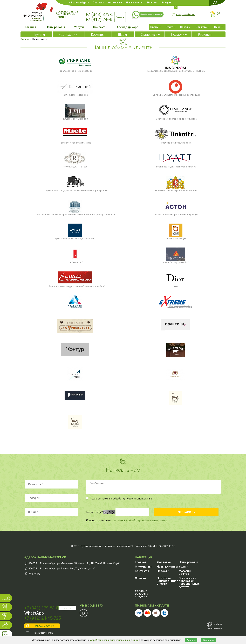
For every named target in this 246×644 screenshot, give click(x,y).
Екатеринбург (79, 3)
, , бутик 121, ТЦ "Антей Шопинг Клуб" (74, 563)
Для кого (201, 27)
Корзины (98, 34)
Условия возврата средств (142, 594)
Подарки (178, 34)
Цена (217, 27)
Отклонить (209, 640)
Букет (169, 27)
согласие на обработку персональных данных (140, 521)
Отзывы (141, 578)
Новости (152, 3)
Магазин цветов (185, 572)
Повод (184, 27)
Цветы (154, 27)
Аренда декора (127, 27)
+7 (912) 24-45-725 (104, 20)
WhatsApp (34, 574)
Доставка (98, 3)
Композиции (68, 34)
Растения (205, 34)
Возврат (166, 3)
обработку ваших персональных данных (114, 640)
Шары (122, 34)
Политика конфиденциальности (168, 581)
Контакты (100, 27)
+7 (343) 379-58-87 (104, 14)
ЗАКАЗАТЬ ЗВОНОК (44, 626)
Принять (191, 640)
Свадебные (149, 34)
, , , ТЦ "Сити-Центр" (62, 569)
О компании (115, 3)
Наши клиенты (135, 3)
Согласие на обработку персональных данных (189, 582)
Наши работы (55, 27)
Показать (67, 608)
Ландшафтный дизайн (65, 16)
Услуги (79, 27)
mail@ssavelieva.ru (186, 14)
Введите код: (94, 512)
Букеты (40, 34)
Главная (31, 27)
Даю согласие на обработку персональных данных (119, 499)
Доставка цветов (67, 12)
